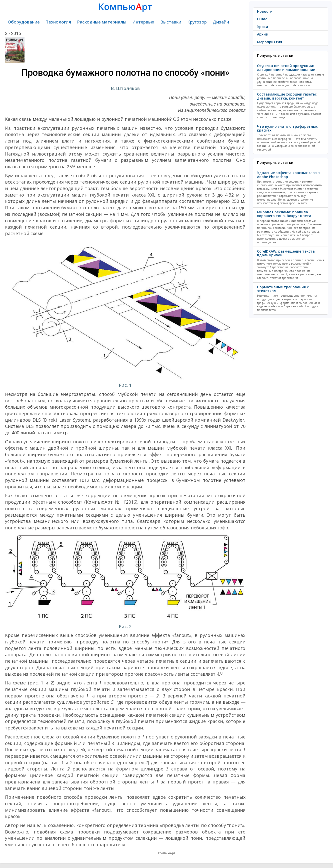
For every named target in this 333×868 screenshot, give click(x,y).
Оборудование (24, 22)
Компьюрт (125, 7)
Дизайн (221, 22)
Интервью (143, 22)
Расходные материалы (102, 22)
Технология (58, 22)
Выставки (171, 22)
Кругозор (197, 22)
